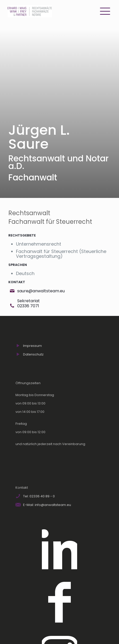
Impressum (32, 346)
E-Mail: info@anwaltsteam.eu (47, 505)
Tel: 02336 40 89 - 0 (39, 496)
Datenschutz (33, 354)
